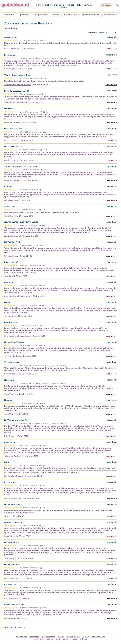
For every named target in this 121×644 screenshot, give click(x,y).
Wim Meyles (10, 618)
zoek (65, 639)
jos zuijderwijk (11, 536)
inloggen (106, 5)
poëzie (56, 15)
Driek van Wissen (12, 122)
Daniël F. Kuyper (12, 160)
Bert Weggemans (12, 69)
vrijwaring (39, 639)
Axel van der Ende (13, 356)
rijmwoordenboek (90, 15)
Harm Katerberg (12, 49)
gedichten (24, 15)
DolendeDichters (12, 578)
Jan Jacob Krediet (13, 236)
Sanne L (8, 516)
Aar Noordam (10, 316)
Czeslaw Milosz (11, 256)
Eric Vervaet (10, 436)
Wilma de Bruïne (12, 456)
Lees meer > (111, 49)
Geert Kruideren (12, 140)
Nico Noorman (11, 598)
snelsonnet (9, 15)
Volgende (21, 627)
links (79, 5)
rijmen (40, 5)
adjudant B (9, 276)
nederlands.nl (111, 15)
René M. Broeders (12, 180)
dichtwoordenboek (55, 5)
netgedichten (41, 15)
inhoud (64, 7)
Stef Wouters (10, 558)
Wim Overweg (11, 200)
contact (88, 5)
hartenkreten (70, 15)
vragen (71, 5)
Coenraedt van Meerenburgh (18, 85)
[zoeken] (117, 5)
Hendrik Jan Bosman (14, 476)
